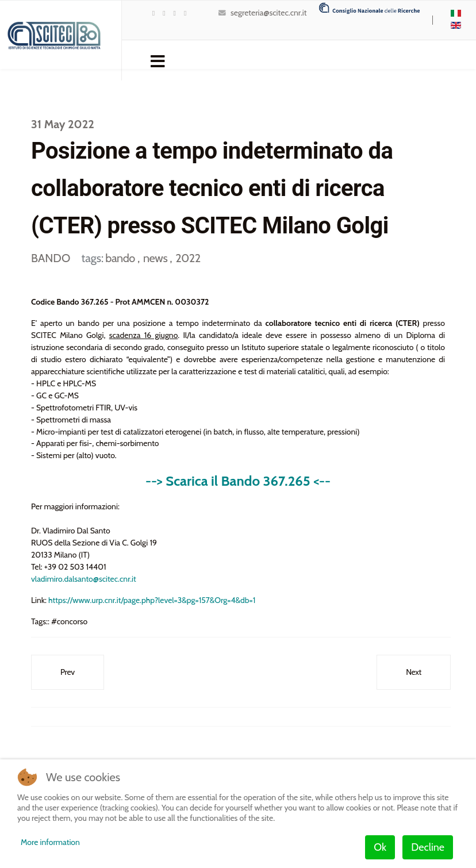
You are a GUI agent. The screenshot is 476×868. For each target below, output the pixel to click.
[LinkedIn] (175, 13)
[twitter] (153, 13)
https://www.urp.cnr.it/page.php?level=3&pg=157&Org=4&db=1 (152, 601)
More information (50, 842)
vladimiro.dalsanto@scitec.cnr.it (84, 579)
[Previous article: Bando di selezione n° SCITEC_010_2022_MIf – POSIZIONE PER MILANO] (68, 673)
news (156, 258)
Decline (428, 847)
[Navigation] (158, 60)
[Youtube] (164, 13)
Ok (380, 847)
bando (121, 258)
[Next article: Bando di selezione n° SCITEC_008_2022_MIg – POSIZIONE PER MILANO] (414, 673)
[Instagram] (185, 13)
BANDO (51, 258)
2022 (188, 258)
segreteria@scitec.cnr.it (268, 13)
